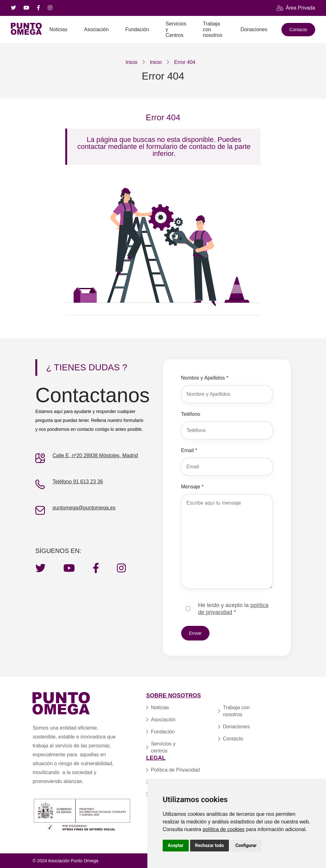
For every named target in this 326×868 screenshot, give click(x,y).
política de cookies (223, 829)
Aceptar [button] (176, 845)
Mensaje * (192, 487)
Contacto (298, 30)
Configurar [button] (246, 845)
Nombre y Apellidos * (205, 378)
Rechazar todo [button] (210, 845)
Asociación (96, 29)
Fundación (137, 29)
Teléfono (191, 414)
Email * (189, 450)
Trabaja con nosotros (213, 29)
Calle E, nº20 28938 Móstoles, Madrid (95, 455)
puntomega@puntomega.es (84, 508)
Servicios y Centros (176, 29)
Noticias (58, 29)
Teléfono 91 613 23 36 (78, 482)
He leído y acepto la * (233, 609)
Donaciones (254, 29)
